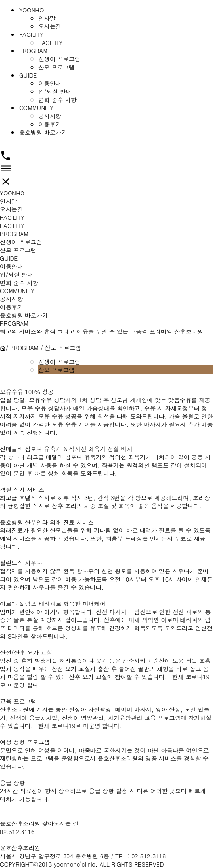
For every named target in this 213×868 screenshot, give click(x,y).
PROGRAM (33, 51)
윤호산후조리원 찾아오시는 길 (39, 823)
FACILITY (31, 34)
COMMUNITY (36, 108)
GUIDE (28, 75)
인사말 (47, 18)
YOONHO (31, 10)
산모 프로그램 (56, 67)
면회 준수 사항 (57, 99)
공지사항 (50, 116)
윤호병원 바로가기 (43, 132)
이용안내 (50, 83)
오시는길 (50, 26)
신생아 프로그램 (59, 59)
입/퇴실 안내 (55, 91)
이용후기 (50, 124)
